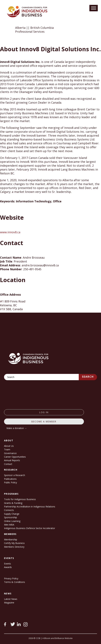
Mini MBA (9, 525)
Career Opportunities (15, 457)
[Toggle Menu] (94, 8)
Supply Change (12, 514)
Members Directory (14, 547)
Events (8, 564)
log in (44, 412)
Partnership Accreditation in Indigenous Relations (30, 507)
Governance (10, 453)
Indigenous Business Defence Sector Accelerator (30, 528)
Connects (9, 510)
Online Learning (12, 521)
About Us (9, 446)
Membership (11, 539)
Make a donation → (17, 428)
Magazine (9, 603)
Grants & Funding (13, 503)
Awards (8, 567)
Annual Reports (12, 460)
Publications (10, 479)
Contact (8, 464)
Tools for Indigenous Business (20, 499)
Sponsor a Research (15, 475)
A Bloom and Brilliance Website (58, 638)
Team (7, 449)
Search (88, 377)
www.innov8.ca (10, 232)
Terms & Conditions (15, 582)
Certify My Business (14, 543)
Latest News (11, 599)
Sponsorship (10, 517)
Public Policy (10, 482)
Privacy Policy (11, 578)
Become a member (44, 421)
